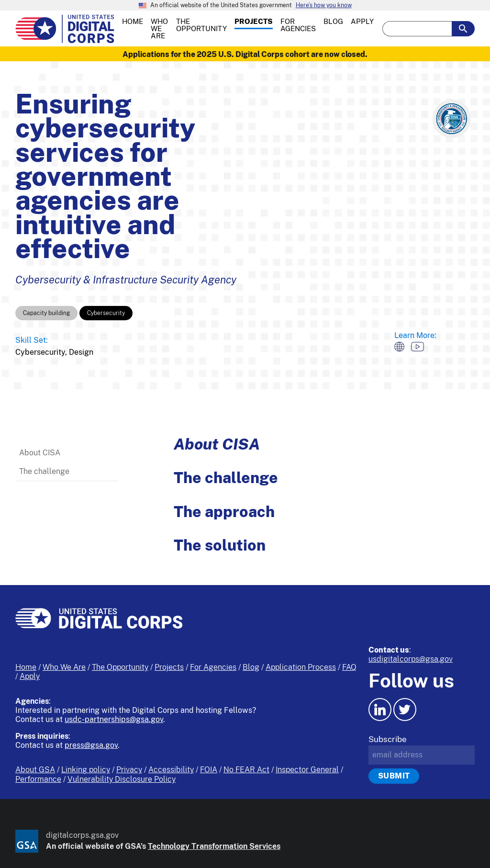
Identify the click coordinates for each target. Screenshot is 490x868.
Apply (30, 676)
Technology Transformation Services (214, 846)
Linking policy (86, 770)
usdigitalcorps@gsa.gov (411, 659)
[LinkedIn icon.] (380, 710)
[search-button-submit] (463, 29)
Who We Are (64, 667)
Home (26, 667)
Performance (38, 779)
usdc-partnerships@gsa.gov (114, 719)
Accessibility (171, 770)
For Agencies (213, 667)
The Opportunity (120, 667)
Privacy (129, 770)
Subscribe (388, 739)
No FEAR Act (246, 770)
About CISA (40, 453)
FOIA (209, 770)
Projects (169, 667)
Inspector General (307, 770)
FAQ (349, 667)
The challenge (44, 471)
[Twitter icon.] (405, 710)
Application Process (301, 667)
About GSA (35, 770)
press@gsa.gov (91, 745)
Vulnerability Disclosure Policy (122, 779)
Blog (251, 667)
